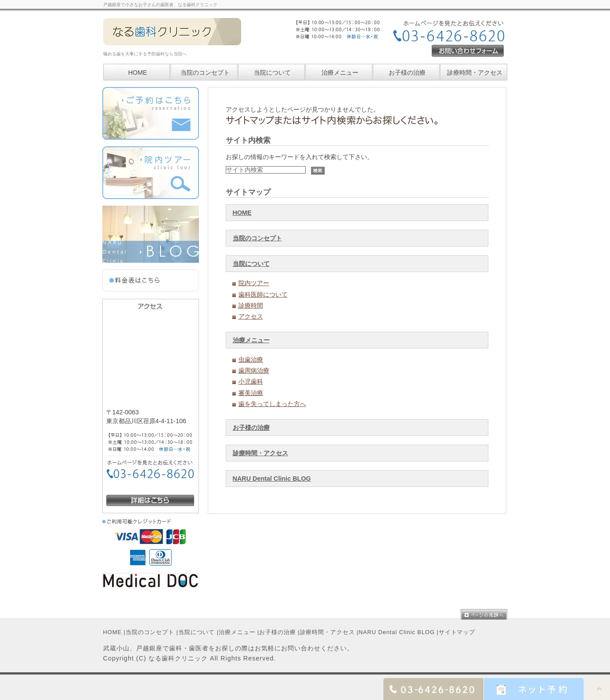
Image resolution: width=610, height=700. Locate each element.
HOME (242, 213)
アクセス (251, 316)
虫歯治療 (251, 359)
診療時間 (251, 305)
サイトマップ (457, 632)
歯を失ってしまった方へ (272, 404)
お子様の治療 (251, 428)
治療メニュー (340, 73)
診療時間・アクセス (260, 453)
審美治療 (251, 393)
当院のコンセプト (257, 238)
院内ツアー (254, 283)
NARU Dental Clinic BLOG (272, 479)
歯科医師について (263, 294)
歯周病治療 (254, 370)
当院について (272, 73)
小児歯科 (251, 381)
